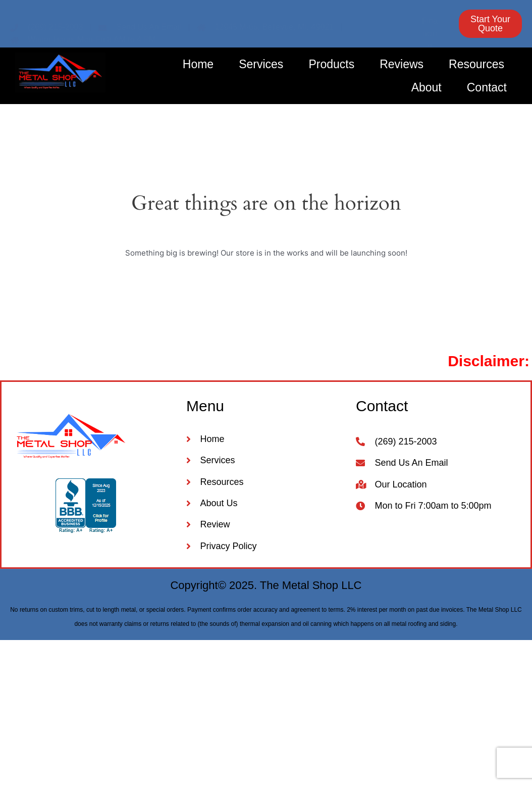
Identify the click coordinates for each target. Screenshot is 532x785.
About (427, 87)
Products (331, 64)
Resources (476, 64)
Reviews (402, 64)
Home (198, 64)
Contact (487, 87)
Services (261, 64)
